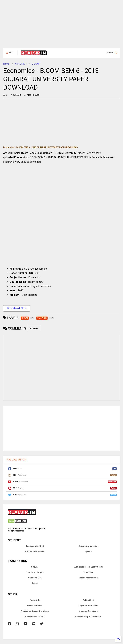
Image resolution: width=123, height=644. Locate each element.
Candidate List (35, 578)
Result (35, 583)
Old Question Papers (35, 552)
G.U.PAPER (21, 64)
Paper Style (35, 600)
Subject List (88, 600)
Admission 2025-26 (35, 546)
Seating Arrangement (88, 578)
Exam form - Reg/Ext (35, 572)
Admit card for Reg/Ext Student (88, 567)
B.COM (35, 64)
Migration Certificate (88, 611)
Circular (35, 567)
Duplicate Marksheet (35, 617)
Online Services (35, 606)
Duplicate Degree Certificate (88, 617)
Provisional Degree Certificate (35, 611)
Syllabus (88, 552)
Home (6, 64)
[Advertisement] (61, 26)
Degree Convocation (88, 546)
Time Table (88, 572)
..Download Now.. (17, 309)
